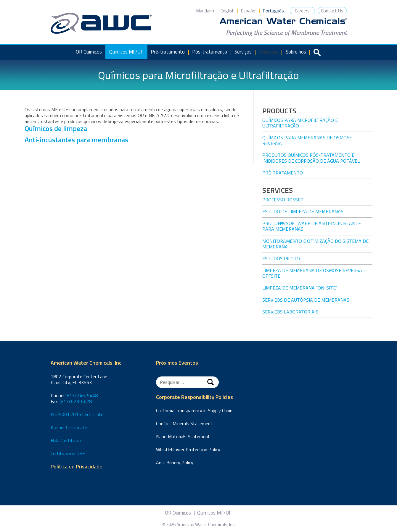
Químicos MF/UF (126, 52)
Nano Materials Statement (183, 436)
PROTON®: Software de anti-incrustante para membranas (312, 226)
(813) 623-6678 (76, 401)
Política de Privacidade (77, 467)
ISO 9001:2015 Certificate (77, 414)
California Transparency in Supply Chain (194, 410)
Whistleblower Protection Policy (188, 449)
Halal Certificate (67, 440)
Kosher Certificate (69, 427)
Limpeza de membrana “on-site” (300, 288)
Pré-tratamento (168, 52)
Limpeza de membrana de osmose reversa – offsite (314, 273)
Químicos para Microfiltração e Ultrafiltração (300, 123)
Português (273, 11)
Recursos (269, 52)
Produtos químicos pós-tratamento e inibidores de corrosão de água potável (311, 158)
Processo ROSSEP (283, 200)
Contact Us (332, 11)
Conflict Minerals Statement (184, 423)
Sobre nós (296, 52)
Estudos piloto (281, 258)
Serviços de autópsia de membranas (306, 300)
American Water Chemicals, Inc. (101, 23)
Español (249, 11)
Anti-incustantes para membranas (76, 140)
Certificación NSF (68, 453)
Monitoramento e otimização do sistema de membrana (315, 244)
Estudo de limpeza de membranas (303, 211)
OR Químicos (89, 52)
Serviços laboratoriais (290, 312)
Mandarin (205, 11)
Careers (302, 11)
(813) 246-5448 (82, 395)
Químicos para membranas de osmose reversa (307, 140)
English (227, 11)
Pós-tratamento (210, 52)
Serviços (243, 52)
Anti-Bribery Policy (175, 463)
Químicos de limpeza (56, 128)
